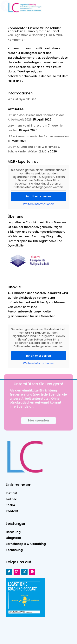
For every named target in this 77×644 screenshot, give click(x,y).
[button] (65, 8)
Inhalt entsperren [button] (39, 196)
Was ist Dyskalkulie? (22, 99)
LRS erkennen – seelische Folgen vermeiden (38, 136)
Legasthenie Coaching (30, 35)
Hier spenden (38, 424)
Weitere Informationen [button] (39, 204)
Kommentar (16, 40)
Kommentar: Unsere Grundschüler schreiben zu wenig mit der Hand (34, 30)
